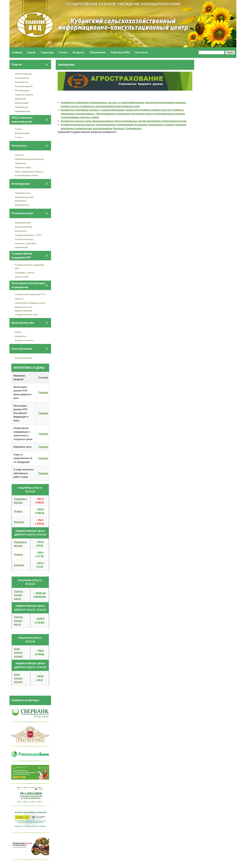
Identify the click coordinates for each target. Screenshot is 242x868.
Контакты (142, 52)
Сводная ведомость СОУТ (28, 235)
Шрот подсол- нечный (18, 653)
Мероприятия (22, 205)
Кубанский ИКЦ (23, 223)
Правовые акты (23, 193)
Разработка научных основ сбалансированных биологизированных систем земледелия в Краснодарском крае (124, 121)
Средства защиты (24, 94)
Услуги (63, 52)
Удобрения (21, 99)
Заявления (20, 163)
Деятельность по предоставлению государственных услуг (27, 311)
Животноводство (24, 74)
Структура (47, 52)
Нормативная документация (29, 159)
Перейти (43, 392)
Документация (22, 133)
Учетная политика (24, 239)
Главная (17, 52)
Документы (21, 336)
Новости (19, 299)
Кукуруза (19, 522)
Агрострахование (24, 358)
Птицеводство (22, 78)
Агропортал (21, 231)
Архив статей (22, 277)
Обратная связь (23, 167)
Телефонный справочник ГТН (30, 294)
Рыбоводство (22, 82)
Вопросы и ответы (24, 340)
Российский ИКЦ (23, 227)
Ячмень (18, 511)
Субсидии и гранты (25, 273)
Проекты (19, 155)
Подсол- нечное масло (19, 595)
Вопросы (79, 52)
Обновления (98, 52)
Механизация (22, 103)
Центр (31, 52)
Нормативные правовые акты (30, 303)
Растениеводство (24, 86)
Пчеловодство (22, 90)
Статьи (19, 137)
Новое (18, 332)
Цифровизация (23, 111)
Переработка (22, 107)
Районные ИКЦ (120, 52)
